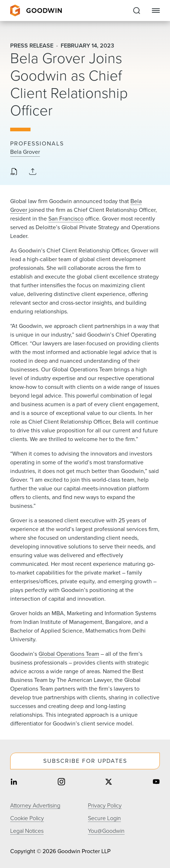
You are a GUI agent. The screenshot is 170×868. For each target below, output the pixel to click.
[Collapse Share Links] (33, 172)
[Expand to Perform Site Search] (137, 11)
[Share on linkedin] (14, 783)
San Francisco (66, 219)
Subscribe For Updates (85, 761)
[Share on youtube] (156, 783)
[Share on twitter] (109, 783)
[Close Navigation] (156, 11)
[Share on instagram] (61, 783)
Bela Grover (25, 152)
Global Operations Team (69, 654)
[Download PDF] (14, 172)
